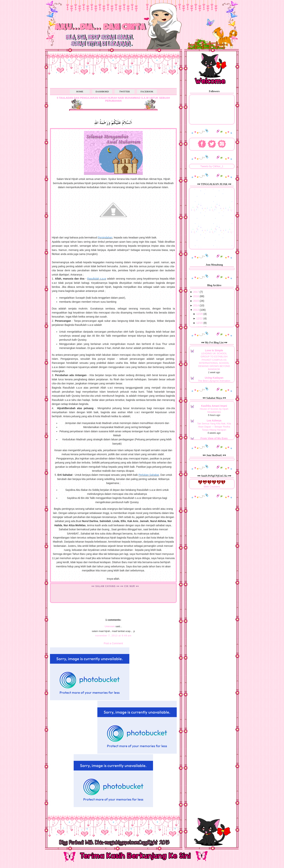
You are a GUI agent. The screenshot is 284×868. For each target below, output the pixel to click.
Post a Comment (113, 643)
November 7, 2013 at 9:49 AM (113, 636)
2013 (196, 310)
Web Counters (212, 487)
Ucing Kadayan (214, 378)
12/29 (200, 314)
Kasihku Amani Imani (214, 406)
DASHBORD (102, 91)
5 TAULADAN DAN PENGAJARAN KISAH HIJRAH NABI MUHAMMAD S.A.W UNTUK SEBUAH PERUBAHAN (113, 99)
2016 (196, 296)
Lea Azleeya (214, 421)
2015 (196, 301)
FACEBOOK (147, 91)
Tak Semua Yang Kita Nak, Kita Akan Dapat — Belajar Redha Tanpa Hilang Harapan (214, 427)
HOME (80, 91)
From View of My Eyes (214, 438)
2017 (196, 292)
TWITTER (124, 91)
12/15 (200, 323)
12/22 (200, 318)
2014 (196, 305)
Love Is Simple (214, 350)
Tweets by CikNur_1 (212, 166)
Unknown (110, 626)
